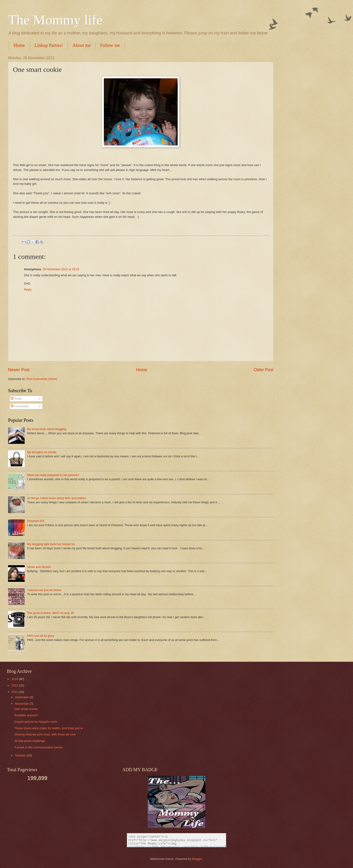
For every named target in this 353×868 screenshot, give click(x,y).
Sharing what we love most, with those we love (45, 734)
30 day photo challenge (30, 741)
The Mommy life (55, 20)
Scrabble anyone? (26, 715)
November (22, 704)
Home (19, 45)
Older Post (264, 370)
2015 (15, 679)
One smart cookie (26, 709)
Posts (16, 399)
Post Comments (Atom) (42, 379)
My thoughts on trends (42, 452)
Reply (28, 290)
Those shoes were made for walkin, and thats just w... (50, 728)
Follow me (110, 45)
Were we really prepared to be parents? (53, 475)
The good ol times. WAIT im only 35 (50, 613)
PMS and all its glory (40, 636)
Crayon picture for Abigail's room (36, 722)
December (22, 697)
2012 (15, 685)
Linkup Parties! (49, 45)
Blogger (197, 859)
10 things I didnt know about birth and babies (57, 498)
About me (82, 45)
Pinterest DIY (36, 521)
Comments (20, 406)
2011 (15, 692)
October (21, 755)
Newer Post (19, 370)
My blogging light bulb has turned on (51, 544)
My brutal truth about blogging (47, 429)
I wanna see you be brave (44, 590)
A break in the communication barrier (39, 747)
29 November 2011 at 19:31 (61, 269)
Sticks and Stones (39, 567)
